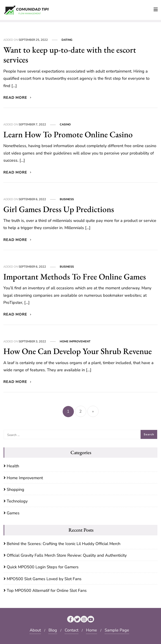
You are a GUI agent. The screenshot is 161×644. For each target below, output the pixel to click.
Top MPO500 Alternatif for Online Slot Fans (47, 590)
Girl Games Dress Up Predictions (59, 209)
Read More (18, 98)
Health (13, 466)
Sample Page (117, 630)
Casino (65, 124)
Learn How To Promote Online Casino (68, 134)
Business (67, 199)
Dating (67, 40)
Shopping (15, 489)
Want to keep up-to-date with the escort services (70, 55)
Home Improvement (75, 341)
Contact (72, 630)
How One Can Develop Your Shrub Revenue (78, 351)
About (35, 630)
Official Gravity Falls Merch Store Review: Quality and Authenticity (67, 555)
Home (92, 630)
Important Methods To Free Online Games (75, 276)
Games (13, 513)
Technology (17, 501)
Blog (53, 630)
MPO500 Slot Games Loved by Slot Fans (44, 579)
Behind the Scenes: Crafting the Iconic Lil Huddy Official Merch (64, 544)
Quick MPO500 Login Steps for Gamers (43, 567)
